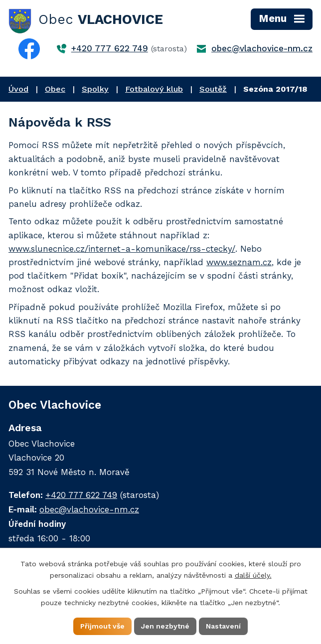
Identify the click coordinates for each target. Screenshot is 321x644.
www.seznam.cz (239, 262)
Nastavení (223, 626)
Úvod (18, 89)
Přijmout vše (102, 626)
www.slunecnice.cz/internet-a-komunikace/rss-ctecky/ (122, 249)
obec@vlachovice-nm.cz (262, 48)
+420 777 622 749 (110, 48)
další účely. (253, 575)
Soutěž (213, 89)
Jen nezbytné (165, 626)
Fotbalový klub (154, 89)
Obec (55, 89)
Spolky (95, 89)
